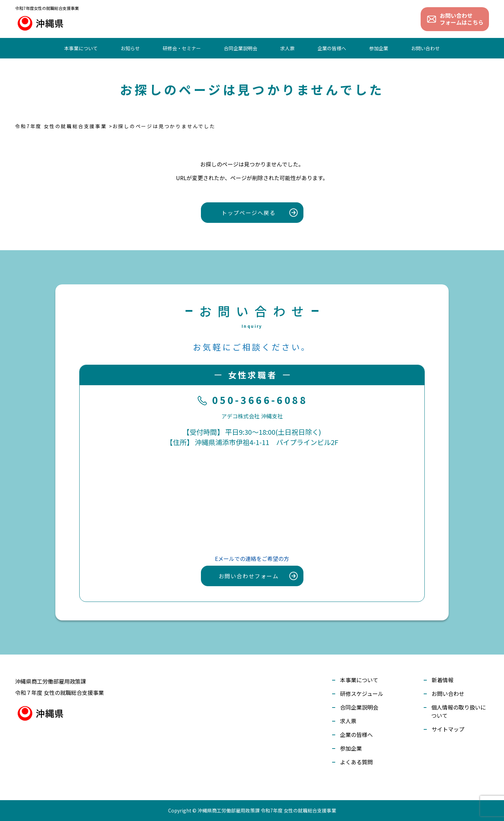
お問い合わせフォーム (249, 576)
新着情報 (442, 680)
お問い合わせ (425, 48)
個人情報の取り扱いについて (459, 711)
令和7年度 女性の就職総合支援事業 (61, 126)
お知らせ (130, 48)
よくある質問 (356, 762)
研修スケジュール (362, 694)
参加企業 (379, 48)
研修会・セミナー (182, 48)
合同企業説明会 (241, 48)
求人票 (287, 48)
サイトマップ (448, 729)
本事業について (81, 48)
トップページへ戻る (248, 213)
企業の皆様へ (332, 48)
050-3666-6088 (252, 401)
